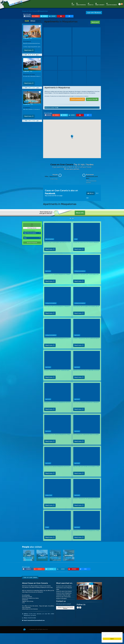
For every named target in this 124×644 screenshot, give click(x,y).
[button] (72, 137)
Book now (95, 22)
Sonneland (27, 42)
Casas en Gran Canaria (30, 11)
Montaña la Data (29, 75)
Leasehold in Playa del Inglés (63, 595)
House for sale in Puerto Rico (63, 597)
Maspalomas (43, 11)
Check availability (77, 99)
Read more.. (29, 50)
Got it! (112, 639)
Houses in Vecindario (61, 599)
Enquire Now (92, 99)
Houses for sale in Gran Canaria (64, 591)
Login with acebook (94, 13)
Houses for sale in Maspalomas (64, 593)
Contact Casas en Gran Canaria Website (65, 608)
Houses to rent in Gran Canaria (64, 586)
